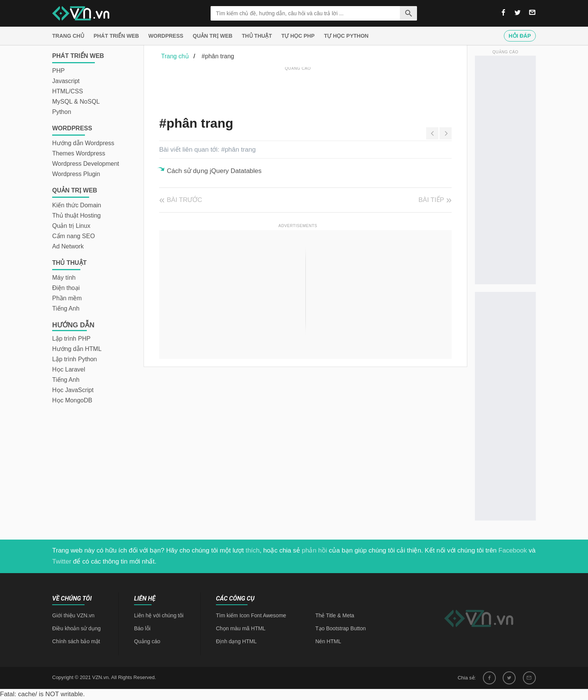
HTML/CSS (68, 91)
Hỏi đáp (520, 36)
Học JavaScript (73, 390)
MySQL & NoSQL (76, 102)
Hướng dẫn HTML (77, 349)
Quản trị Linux (71, 226)
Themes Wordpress (79, 153)
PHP (58, 71)
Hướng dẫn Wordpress (83, 143)
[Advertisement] (298, 90)
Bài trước (185, 200)
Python (62, 112)
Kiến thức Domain (77, 205)
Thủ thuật (257, 36)
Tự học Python (346, 36)
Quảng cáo (147, 641)
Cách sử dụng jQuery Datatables (214, 171)
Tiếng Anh (66, 308)
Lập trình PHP (71, 339)
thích (253, 550)
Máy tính (64, 278)
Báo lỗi (142, 628)
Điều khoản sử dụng (76, 628)
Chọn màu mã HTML (241, 628)
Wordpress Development (86, 164)
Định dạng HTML (236, 641)
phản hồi (315, 550)
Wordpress (166, 36)
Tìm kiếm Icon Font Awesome (251, 615)
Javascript (66, 81)
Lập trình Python (75, 359)
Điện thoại (66, 288)
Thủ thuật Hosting (77, 215)
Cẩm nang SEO (73, 236)
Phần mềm (67, 298)
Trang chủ (68, 36)
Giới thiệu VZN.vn (73, 615)
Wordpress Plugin (76, 174)
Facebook (513, 550)
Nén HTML (328, 641)
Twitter (62, 561)
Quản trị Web (213, 36)
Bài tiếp (431, 200)
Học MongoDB (72, 400)
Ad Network (68, 246)
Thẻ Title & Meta (335, 615)
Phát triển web (116, 36)
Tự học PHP (298, 36)
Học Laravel (69, 369)
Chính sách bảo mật (76, 641)
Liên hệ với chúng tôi (159, 615)
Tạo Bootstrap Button (341, 628)
